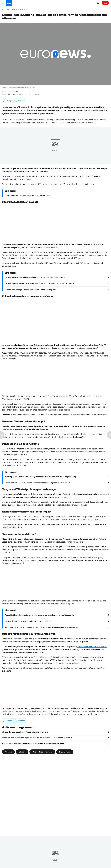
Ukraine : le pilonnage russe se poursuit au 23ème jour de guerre (31, 290)
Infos (8, 9)
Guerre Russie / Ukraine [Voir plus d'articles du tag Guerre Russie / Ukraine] (42, 752)
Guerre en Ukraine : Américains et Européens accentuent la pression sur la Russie (37, 483)
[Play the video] (55, 54)
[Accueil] (3, 9)
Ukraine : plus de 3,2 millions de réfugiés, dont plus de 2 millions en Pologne (35, 277)
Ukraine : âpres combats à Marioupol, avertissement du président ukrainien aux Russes (40, 283)
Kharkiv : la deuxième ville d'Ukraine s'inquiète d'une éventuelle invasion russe (33, 743)
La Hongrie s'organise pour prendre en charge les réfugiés (28, 621)
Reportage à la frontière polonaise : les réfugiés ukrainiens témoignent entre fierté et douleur (42, 627)
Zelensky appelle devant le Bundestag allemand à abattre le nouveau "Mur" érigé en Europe (41, 477)
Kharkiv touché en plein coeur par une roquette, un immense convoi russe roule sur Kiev (37, 738)
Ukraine (22, 9)
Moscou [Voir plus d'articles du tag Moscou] (8, 752)
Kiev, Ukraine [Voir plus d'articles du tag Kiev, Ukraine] (65, 752)
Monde (14, 9)
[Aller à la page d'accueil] (9, 3)
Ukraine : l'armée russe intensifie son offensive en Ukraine (25, 732)
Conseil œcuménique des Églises (92, 646)
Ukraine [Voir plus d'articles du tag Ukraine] (22, 752)
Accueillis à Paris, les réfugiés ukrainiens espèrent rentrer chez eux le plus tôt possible (39, 615)
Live (105, 3)
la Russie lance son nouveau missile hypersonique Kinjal (27, 195)
